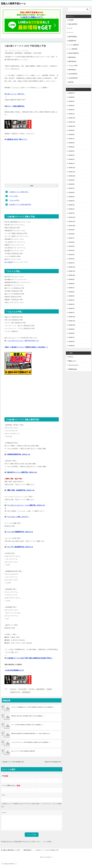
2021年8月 (71, 234)
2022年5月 (71, 197)
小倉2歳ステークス (15, 692)
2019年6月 (71, 342)
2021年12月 (72, 217)
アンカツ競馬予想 (73, 45)
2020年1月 (71, 313)
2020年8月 (71, 284)
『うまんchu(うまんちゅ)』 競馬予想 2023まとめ (22, 341)
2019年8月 (71, 333)
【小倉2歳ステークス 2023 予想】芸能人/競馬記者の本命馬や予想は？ (29, 658)
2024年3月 (71, 106)
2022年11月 (72, 172)
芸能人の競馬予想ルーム (16, 3)
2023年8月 (71, 134)
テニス (70, 28)
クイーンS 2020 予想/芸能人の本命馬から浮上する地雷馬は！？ (27, 725)
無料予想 (71, 82)
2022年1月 (71, 213)
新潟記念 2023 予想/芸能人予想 (53, 762)
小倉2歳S (49, 689)
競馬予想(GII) (72, 70)
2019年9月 (71, 329)
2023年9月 (71, 130)
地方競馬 (71, 20)
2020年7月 (71, 288)
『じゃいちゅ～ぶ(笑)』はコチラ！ (17, 517)
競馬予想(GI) (72, 57)
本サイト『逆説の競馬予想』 (15, 106)
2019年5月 (71, 346)
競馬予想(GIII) (28, 53)
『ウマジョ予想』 (14, 196)
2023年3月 (71, 155)
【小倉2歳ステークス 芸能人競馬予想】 (20, 205)
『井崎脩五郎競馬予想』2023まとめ (18, 454)
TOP (11, 850)
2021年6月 (71, 242)
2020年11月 (72, 271)
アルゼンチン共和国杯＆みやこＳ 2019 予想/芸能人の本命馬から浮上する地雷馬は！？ (33, 707)
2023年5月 (71, 147)
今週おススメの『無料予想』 (15, 94)
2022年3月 (71, 205)
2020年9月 (71, 279)
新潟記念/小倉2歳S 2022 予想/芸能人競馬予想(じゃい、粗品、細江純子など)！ (31, 734)
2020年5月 (71, 296)
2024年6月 (71, 97)
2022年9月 (71, 180)
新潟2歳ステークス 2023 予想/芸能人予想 (13, 762)
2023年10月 (72, 126)
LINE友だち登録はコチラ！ (33, 17)
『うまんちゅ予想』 (14, 200)
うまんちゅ (13, 689)
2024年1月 (71, 114)
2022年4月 (71, 201)
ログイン (71, 357)
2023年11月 (72, 122)
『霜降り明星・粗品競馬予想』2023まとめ (20, 490)
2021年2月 (71, 259)
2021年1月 (71, 263)
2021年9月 (71, 230)
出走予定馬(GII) (73, 74)
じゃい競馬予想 (73, 49)
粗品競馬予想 (72, 41)
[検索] (79, 9)
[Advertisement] (32, 163)
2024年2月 (71, 110)
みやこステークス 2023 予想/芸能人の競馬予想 (23, 751)
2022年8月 (71, 184)
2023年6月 (71, 143)
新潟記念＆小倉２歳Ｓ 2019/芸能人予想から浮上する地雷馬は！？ (28, 716)
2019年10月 (72, 325)
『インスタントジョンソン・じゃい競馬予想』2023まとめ (25, 505)
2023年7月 (71, 139)
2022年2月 (71, 209)
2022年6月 (71, 193)
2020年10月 (72, 275)
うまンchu (31, 689)
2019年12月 (72, 317)
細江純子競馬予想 (73, 53)
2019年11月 (72, 321)
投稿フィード (72, 361)
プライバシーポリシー (46, 857)
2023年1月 (71, 163)
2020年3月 (71, 304)
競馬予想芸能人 (19, 53)
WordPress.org (73, 369)
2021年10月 (72, 226)
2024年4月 (71, 101)
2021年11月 (72, 221)
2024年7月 (71, 93)
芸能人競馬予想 (9, 53)
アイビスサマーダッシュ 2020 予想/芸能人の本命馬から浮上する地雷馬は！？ (31, 742)
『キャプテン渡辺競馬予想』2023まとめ (19, 547)
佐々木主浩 (8, 262)
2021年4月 (71, 250)
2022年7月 (71, 188)
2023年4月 (71, 151)
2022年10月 (72, 176)
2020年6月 (71, 292)
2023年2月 (71, 159)
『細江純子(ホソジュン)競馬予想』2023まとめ (21, 472)
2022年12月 (72, 168)
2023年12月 (72, 118)
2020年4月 (71, 300)
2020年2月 (71, 308)
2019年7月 (71, 337)
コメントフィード (73, 365)
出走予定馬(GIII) (73, 78)
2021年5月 (71, 246)
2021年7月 (71, 238)
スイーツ (71, 32)
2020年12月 (72, 267)
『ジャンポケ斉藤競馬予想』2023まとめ (19, 532)
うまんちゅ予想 (37, 53)
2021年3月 (71, 255)
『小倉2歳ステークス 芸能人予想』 (19, 192)
